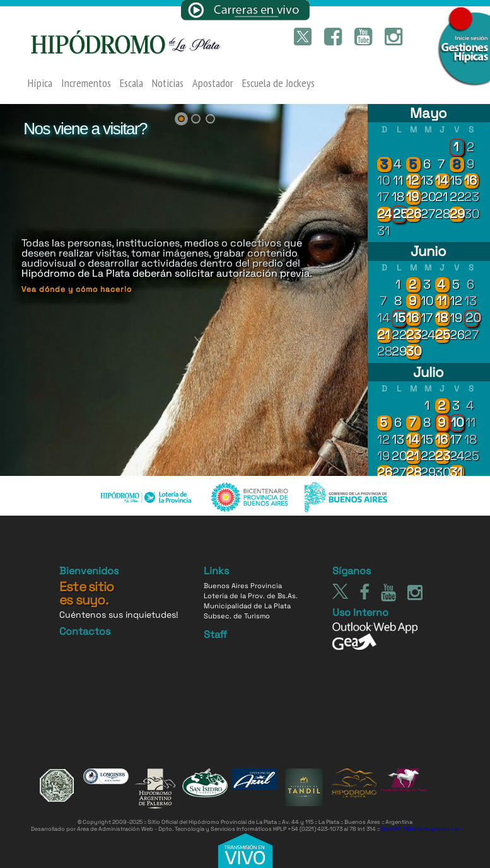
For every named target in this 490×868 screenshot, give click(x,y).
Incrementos (86, 83)
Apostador (213, 83)
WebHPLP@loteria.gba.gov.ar (420, 829)
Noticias (168, 83)
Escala (131, 83)
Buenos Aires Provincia (243, 586)
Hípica (40, 83)
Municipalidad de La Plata (247, 606)
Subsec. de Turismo (237, 616)
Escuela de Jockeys (278, 83)
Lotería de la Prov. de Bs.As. (251, 596)
